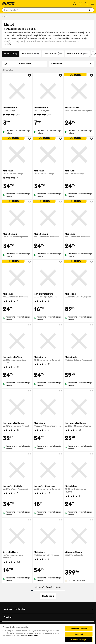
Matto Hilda (79, 295)
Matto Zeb (79, 172)
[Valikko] (92, 4)
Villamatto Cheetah (79, 554)
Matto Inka (17, 172)
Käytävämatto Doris (48, 295)
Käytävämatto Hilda (17, 488)
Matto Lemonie (79, 109)
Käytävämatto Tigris (17, 360)
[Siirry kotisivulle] (8, 4)
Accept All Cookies (79, 629)
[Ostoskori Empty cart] (86, 4)
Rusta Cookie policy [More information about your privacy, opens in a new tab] (29, 635)
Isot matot (31, 54)
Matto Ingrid (48, 424)
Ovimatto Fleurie (17, 555)
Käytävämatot (77, 54)
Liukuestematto (17, 109)
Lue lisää (8, 44)
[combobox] (45, 10)
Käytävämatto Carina (17, 424)
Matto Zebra (79, 489)
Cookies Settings (79, 640)
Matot (11, 54)
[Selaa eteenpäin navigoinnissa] (93, 53)
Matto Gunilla (79, 359)
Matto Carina (48, 359)
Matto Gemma (17, 235)
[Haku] (91, 10)
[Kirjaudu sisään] (74, 4)
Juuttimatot (53, 54)
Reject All (79, 634)
